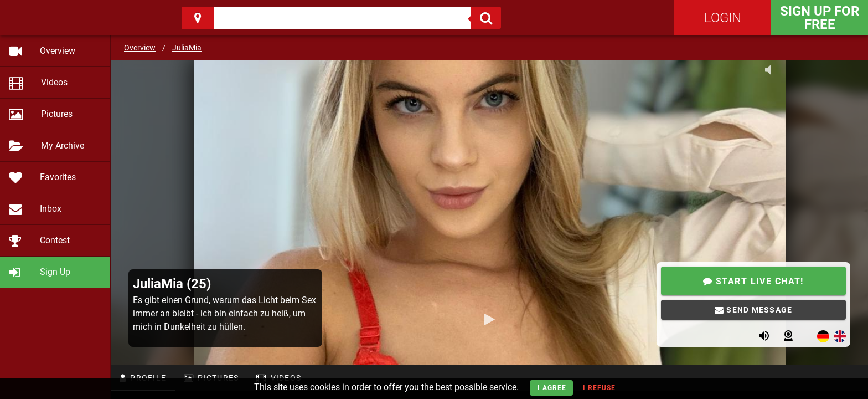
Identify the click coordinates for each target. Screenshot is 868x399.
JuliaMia (187, 48)
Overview (140, 48)
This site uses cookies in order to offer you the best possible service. (386, 387)
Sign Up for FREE (820, 18)
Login (723, 18)
